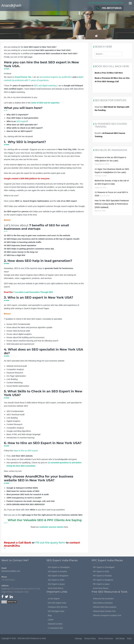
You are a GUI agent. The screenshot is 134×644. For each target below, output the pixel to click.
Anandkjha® (11, 5)
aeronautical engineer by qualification (56, 77)
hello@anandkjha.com (11, 571)
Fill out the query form (50, 543)
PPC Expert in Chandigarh (104, 567)
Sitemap (78, 639)
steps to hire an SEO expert (26, 451)
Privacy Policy (90, 639)
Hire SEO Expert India (57, 603)
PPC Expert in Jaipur (101, 584)
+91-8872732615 (109, 8)
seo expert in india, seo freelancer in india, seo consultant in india (21, 615)
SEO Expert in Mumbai (57, 572)
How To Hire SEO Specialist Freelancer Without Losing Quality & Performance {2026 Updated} (112, 204)
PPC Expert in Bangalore (103, 580)
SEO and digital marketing (45, 85)
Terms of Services (106, 639)
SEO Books (120, 639)
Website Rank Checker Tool (104, 611)
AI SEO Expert (54, 599)
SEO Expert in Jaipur (56, 584)
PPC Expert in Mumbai (102, 576)
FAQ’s (129, 639)
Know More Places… (56, 588)
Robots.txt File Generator (103, 599)
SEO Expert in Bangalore (58, 576)
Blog (50, 615)
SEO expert (21, 121)
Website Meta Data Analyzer (105, 607)
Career (51, 620)
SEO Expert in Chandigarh (59, 567)
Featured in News (55, 624)
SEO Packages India (56, 611)
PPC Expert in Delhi (101, 572)
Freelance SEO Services (58, 607)
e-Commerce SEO (55, 628)
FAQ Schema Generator (103, 603)
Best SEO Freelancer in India (34, 638)
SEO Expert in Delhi (56, 580)
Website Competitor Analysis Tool (107, 615)
